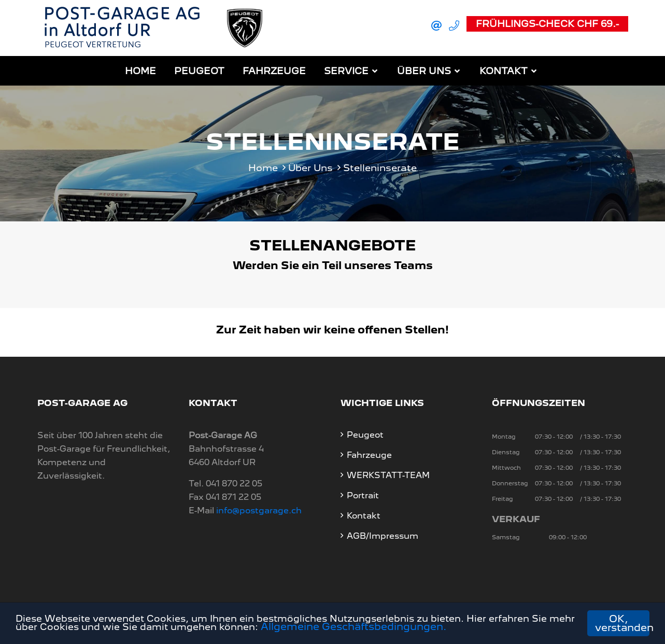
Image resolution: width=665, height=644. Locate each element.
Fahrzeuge (274, 70)
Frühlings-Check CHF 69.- (547, 23)
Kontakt (504, 70)
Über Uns (424, 70)
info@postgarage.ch (259, 509)
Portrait (363, 494)
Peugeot (199, 70)
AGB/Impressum (383, 534)
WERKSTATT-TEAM (388, 474)
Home (140, 70)
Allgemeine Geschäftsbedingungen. (420, 628)
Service (346, 70)
